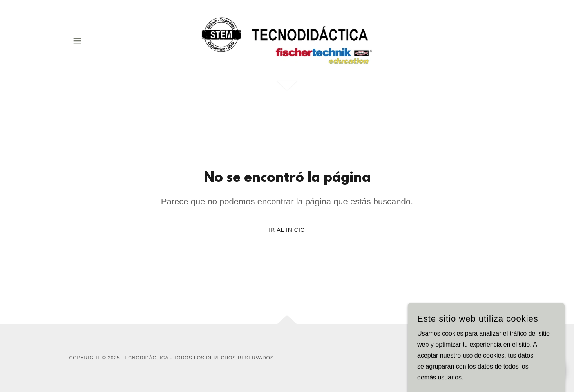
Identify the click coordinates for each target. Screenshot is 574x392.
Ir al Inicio (287, 230)
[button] (77, 41)
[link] (287, 40)
